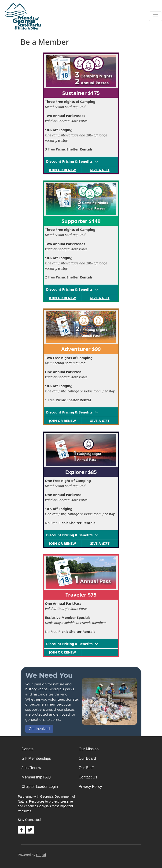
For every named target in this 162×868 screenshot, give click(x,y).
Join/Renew (31, 768)
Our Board (87, 758)
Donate (28, 749)
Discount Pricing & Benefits (69, 161)
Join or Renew (62, 170)
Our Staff (86, 768)
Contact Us (88, 777)
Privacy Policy (90, 787)
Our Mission (89, 749)
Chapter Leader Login (40, 787)
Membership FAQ (36, 777)
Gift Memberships (36, 758)
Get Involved (39, 729)
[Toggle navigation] (155, 16)
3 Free (69, 149)
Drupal (41, 855)
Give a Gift (100, 170)
